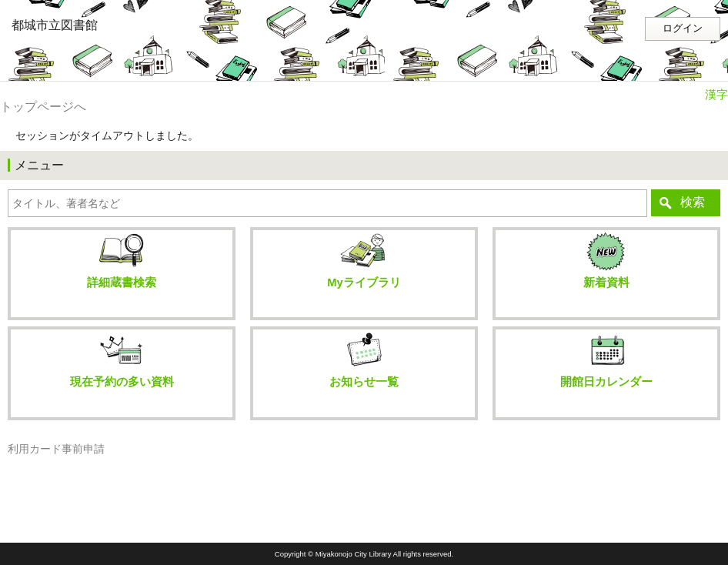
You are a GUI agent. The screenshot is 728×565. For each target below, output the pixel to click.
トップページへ (43, 107)
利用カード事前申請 (56, 449)
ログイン (683, 28)
